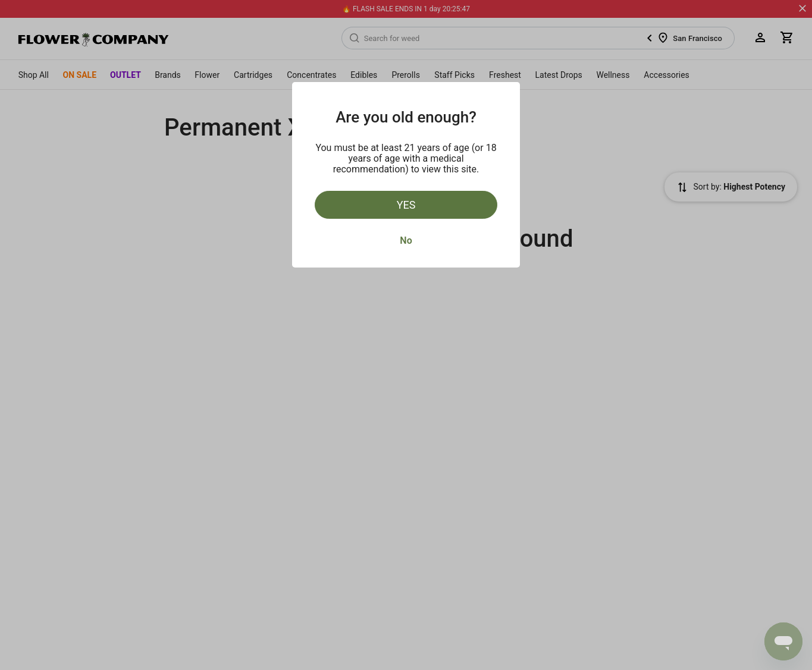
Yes (406, 205)
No (406, 240)
